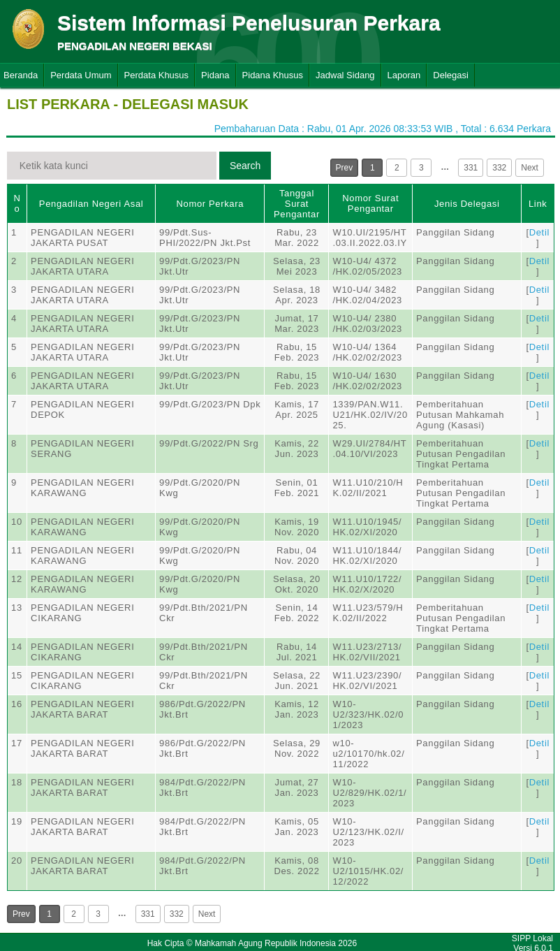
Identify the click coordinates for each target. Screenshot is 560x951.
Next (530, 168)
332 (499, 168)
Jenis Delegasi (467, 204)
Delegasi (451, 75)
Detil (539, 232)
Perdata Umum (81, 75)
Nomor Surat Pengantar (370, 203)
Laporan (404, 75)
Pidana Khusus (273, 75)
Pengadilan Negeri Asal (91, 204)
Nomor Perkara (210, 204)
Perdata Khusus (157, 75)
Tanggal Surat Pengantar (297, 204)
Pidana (215, 75)
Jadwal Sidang (345, 75)
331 (471, 168)
